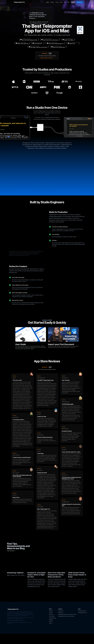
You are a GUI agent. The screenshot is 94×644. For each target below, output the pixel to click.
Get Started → (80, 2)
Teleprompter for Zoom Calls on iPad (66, 627)
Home (48, 2)
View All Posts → (11, 561)
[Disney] (51, 82)
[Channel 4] (80, 87)
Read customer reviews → (47, 58)
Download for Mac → (83, 623)
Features (52, 2)
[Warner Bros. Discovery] (47, 93)
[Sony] (34, 93)
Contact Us (61, 623)
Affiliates (51, 630)
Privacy (51, 632)
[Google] (60, 93)
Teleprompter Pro (18, 2)
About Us (51, 625)
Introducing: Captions (15, 583)
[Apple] (13, 82)
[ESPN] (43, 87)
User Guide (61, 621)
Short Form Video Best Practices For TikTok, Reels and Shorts (56, 585)
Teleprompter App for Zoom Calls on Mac (67, 625)
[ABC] (24, 82)
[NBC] (70, 87)
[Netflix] (15, 87)
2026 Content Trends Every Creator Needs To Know (77, 585)
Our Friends (52, 627)
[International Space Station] (65, 82)
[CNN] (29, 87)
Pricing (57, 2)
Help (68, 2)
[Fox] (57, 87)
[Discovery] (79, 82)
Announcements (53, 628)
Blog (65, 2)
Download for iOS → (82, 621)
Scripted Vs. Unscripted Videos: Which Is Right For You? (36, 585)
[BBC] (37, 82)
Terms (50, 634)
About (61, 2)
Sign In (73, 2)
